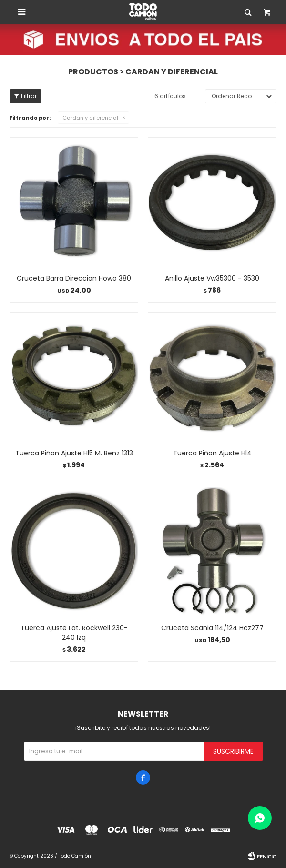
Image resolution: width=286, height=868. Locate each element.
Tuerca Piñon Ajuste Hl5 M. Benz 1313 (74, 453)
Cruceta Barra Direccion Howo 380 (74, 278)
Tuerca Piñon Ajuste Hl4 (212, 453)
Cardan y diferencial (90, 118)
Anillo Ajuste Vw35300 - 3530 (212, 278)
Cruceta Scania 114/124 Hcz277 (212, 628)
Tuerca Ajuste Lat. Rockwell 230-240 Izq (74, 633)
